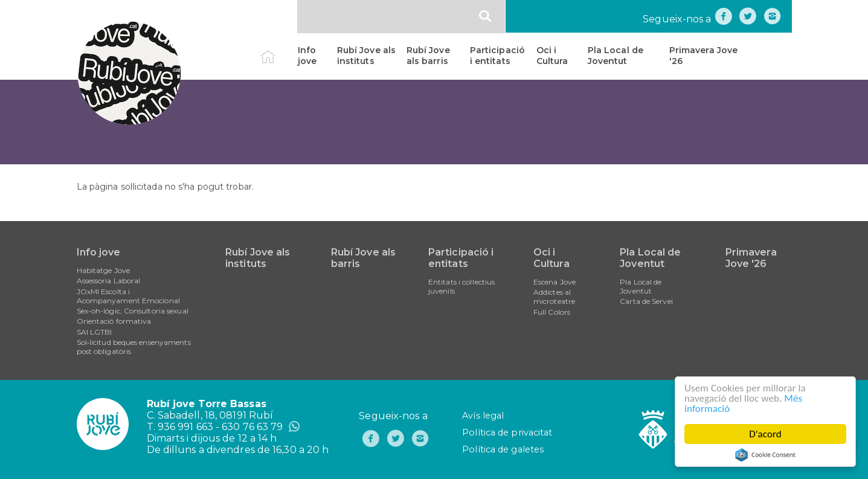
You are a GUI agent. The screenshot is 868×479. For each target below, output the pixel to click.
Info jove (307, 56)
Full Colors (552, 312)
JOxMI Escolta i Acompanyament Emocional (128, 296)
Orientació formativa (114, 321)
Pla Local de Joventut (616, 56)
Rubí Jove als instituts (366, 56)
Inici (278, 50)
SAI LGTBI (95, 332)
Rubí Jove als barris (428, 56)
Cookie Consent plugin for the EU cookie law (765, 455)
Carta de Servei (646, 301)
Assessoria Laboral (109, 281)
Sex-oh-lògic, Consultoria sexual (133, 311)
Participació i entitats (497, 56)
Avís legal (483, 416)
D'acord (765, 434)
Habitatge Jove (103, 270)
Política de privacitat (507, 432)
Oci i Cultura (552, 56)
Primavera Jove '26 (703, 56)
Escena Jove (555, 282)
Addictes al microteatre (554, 297)
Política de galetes (503, 449)
